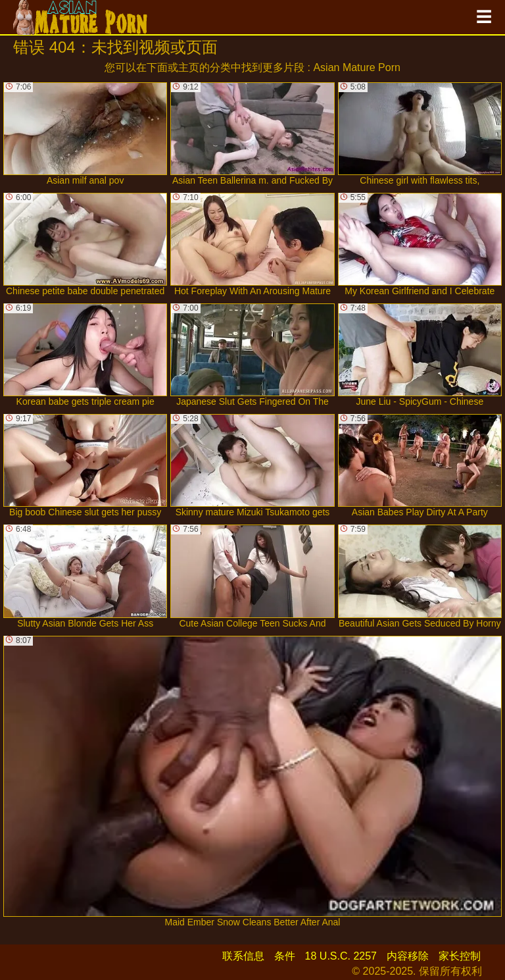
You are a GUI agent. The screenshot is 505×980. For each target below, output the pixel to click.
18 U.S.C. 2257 (341, 956)
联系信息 (243, 956)
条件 (285, 956)
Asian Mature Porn (357, 67)
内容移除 (408, 956)
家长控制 (460, 956)
